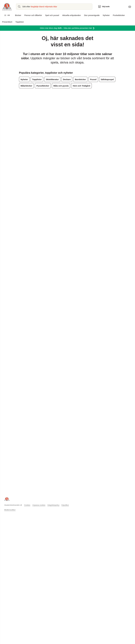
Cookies (31, 546)
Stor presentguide (91, 15)
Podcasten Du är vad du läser (118, 523)
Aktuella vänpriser (86, 497)
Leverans (34, 500)
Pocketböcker (118, 15)
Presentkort (7, 22)
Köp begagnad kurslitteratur (66, 500)
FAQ (31, 511)
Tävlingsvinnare (36, 523)
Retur (32, 508)
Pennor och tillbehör (33, 15)
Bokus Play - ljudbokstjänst (66, 508)
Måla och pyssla (59, 86)
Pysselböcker (42, 86)
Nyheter (105, 15)
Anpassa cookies (43, 546)
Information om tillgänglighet (42, 526)
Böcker (18, 15)
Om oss (8, 497)
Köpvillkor (34, 515)
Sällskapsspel (104, 79)
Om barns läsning (113, 511)
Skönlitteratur (51, 79)
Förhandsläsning (86, 519)
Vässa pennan (60, 523)
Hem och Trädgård (79, 86)
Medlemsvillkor (10, 550)
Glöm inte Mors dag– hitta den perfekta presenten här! (67, 28)
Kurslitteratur (60, 497)
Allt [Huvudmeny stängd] (7, 15)
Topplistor (19, 22)
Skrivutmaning (60, 526)
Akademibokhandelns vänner (17, 504)
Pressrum (8, 508)
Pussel (90, 79)
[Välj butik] (104, 7)
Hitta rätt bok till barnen (115, 519)
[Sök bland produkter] (55, 7)
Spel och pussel (52, 15)
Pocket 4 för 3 (85, 511)
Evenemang (59, 511)
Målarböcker (26, 86)
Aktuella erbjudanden (71, 15)
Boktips (109, 497)
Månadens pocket (86, 504)
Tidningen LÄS (112, 515)
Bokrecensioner (85, 515)
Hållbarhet (9, 511)
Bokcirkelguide (112, 508)
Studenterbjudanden (87, 508)
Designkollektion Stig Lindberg (92, 500)
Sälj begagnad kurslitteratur (66, 504)
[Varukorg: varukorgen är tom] (130, 7)
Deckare (65, 79)
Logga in (8, 519)
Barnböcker (78, 79)
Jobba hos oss (11, 515)
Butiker (7, 500)
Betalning (34, 504)
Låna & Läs (59, 515)
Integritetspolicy (36, 519)
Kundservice (35, 497)
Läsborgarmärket (62, 519)
